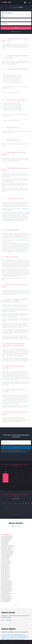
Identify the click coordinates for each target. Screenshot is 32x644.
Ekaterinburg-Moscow (7, 555)
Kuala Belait (9, 620)
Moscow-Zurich (6, 595)
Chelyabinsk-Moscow (7, 593)
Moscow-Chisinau (6, 561)
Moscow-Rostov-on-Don (8, 551)
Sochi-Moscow (5, 541)
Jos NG (20, 638)
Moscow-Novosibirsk (7, 581)
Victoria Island (16, 640)
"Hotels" (24, 209)
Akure (21, 636)
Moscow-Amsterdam (7, 588)
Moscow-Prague (6, 587)
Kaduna (24, 638)
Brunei (3, 620)
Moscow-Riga (5, 565)
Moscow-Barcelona (7, 584)
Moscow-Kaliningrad (7, 585)
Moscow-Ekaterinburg (7, 553)
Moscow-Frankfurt (7, 563)
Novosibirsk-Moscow (7, 583)
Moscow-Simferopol (6, 539)
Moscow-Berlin (6, 580)
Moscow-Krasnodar (7, 548)
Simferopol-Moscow (6, 540)
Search (16, 28)
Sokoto (22, 640)
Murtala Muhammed (20, 635)
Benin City (26, 636)
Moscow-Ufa (5, 569)
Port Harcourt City (14, 636)
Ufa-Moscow (5, 579)
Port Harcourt (5, 636)
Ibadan (12, 638)
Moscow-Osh (5, 601)
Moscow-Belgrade (6, 600)
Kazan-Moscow (6, 575)
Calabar (3, 638)
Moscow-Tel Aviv (6, 564)
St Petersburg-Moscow (7, 537)
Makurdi (3, 640)
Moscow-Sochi (5, 543)
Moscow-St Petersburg (7, 536)
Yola (2, 635)
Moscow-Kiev (5, 544)
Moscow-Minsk (6, 577)
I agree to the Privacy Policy (21, 452)
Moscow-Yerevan (6, 560)
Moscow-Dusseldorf (7, 599)
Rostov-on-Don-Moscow (8, 552)
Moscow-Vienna (6, 567)
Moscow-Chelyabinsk (7, 591)
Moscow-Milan (6, 592)
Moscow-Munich (6, 557)
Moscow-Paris (6, 559)
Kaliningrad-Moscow (7, 589)
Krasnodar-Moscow (7, 549)
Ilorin (16, 638)
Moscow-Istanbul (6, 556)
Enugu (8, 638)
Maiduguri (9, 640)
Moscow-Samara (6, 573)
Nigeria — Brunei (16, 526)
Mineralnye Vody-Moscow (8, 547)
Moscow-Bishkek (6, 597)
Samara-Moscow (6, 576)
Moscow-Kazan (6, 571)
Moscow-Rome (6, 572)
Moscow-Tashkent (7, 596)
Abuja (6, 635)
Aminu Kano (11, 635)
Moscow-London (6, 568)
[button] (14, 486)
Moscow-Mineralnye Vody (8, 545)
